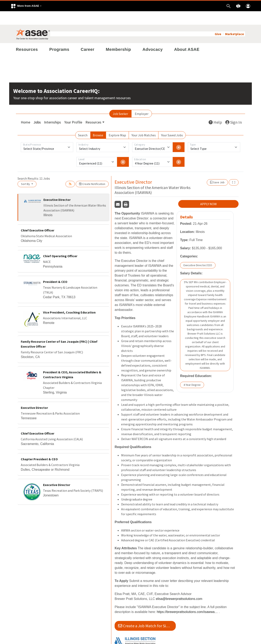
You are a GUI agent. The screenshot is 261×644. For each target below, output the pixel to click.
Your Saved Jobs (172, 122)
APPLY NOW (208, 190)
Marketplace (234, 20)
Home (25, 109)
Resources (27, 36)
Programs (59, 36)
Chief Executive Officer (38, 217)
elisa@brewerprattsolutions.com (179, 585)
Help (215, 109)
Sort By (26, 170)
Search (83, 122)
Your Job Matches (144, 122)
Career (88, 36)
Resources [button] (93, 109)
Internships (53, 109)
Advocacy (153, 36)
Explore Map (117, 122)
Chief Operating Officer (60, 242)
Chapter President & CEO (39, 446)
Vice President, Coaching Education (69, 299)
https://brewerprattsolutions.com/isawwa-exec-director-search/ (187, 598)
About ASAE (187, 36)
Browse (98, 122)
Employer (142, 100)
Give (218, 20)
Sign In (234, 109)
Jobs (37, 109)
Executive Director (57, 186)
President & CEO (55, 268)
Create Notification (92, 170)
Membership (118, 36)
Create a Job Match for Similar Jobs (147, 612)
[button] (26, 6)
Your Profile (73, 109)
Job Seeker (120, 100)
